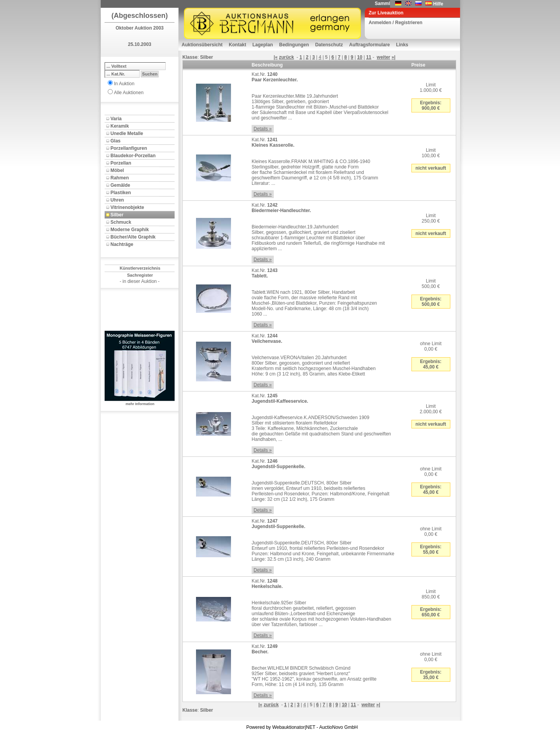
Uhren (117, 200)
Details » (263, 129)
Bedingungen (294, 45)
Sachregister (140, 275)
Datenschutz (329, 45)
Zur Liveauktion (386, 13)
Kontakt (237, 45)
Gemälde (120, 185)
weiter (384, 57)
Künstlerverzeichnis (140, 268)
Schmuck (121, 222)
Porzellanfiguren (129, 148)
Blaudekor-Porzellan (133, 156)
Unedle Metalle (127, 133)
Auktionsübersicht (202, 45)
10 (360, 57)
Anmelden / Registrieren (395, 23)
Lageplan (263, 45)
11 (368, 57)
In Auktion (124, 84)
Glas (115, 141)
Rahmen (120, 178)
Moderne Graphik (130, 230)
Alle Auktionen (129, 93)
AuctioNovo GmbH (339, 727)
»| (394, 57)
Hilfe (438, 4)
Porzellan (121, 163)
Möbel (117, 170)
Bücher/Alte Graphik (133, 237)
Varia (116, 119)
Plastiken (121, 193)
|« (276, 57)
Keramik (120, 126)
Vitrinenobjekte (127, 207)
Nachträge (122, 244)
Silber (117, 215)
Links (402, 45)
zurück (286, 57)
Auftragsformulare (370, 45)
